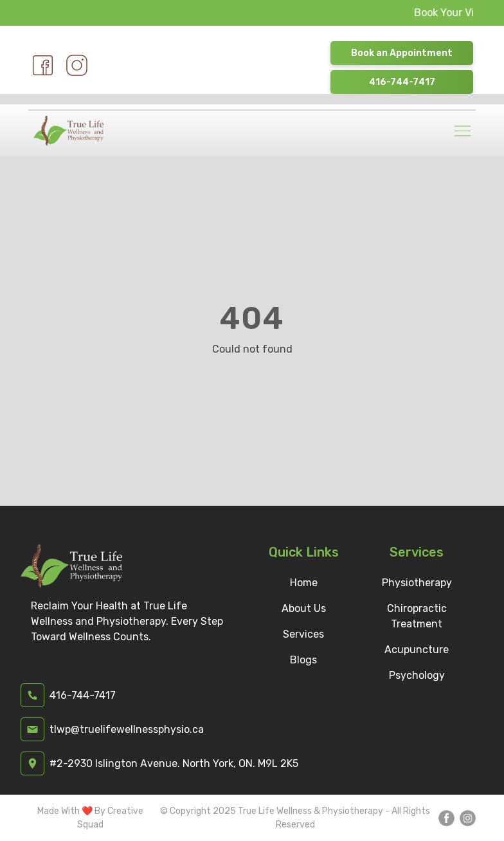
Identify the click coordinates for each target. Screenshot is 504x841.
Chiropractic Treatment (417, 616)
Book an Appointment (402, 53)
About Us (304, 608)
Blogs (303, 660)
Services (303, 634)
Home (304, 583)
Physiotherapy (417, 583)
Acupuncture (417, 650)
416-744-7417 (402, 82)
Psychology (417, 675)
